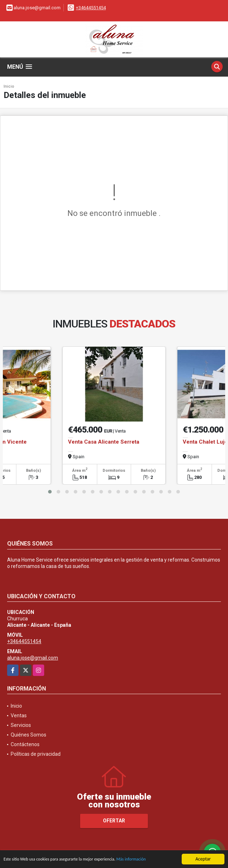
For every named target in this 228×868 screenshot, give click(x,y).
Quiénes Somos (28, 735)
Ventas (19, 715)
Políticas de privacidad (36, 754)
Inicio (9, 86)
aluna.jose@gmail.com (33, 658)
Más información (147, 860)
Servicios (21, 725)
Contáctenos (25, 744)
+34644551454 (91, 8)
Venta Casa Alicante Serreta (104, 442)
